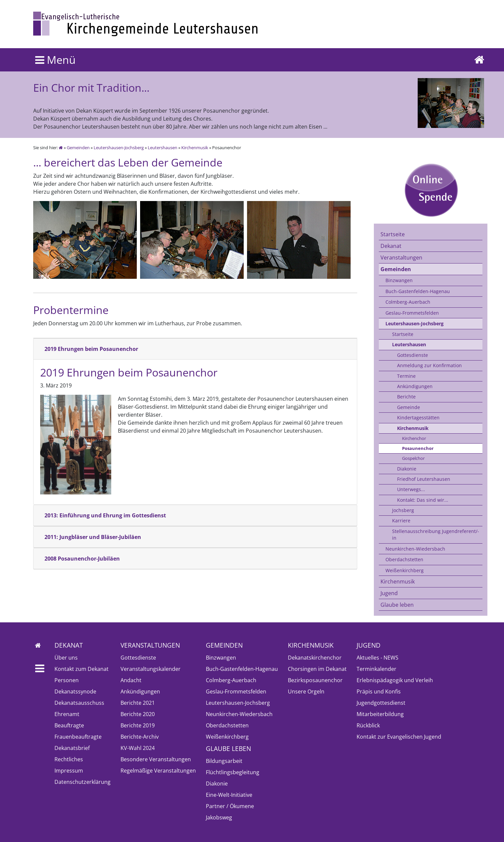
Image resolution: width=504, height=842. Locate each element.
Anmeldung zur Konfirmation (429, 365)
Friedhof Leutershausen (424, 479)
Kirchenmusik (195, 148)
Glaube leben (397, 605)
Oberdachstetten (404, 559)
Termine (406, 376)
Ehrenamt (67, 714)
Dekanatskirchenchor (315, 658)
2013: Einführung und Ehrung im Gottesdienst (105, 515)
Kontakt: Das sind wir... (423, 500)
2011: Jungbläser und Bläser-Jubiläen (93, 537)
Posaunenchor (418, 448)
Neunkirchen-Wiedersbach (415, 549)
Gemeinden (78, 148)
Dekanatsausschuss (79, 703)
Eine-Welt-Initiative (229, 795)
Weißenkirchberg (405, 570)
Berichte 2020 (138, 714)
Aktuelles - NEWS (378, 658)
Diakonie (407, 469)
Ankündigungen (415, 386)
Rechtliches (69, 759)
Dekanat (391, 246)
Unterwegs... (411, 489)
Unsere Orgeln (306, 691)
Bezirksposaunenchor (315, 680)
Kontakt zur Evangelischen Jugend (399, 737)
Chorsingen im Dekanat (317, 669)
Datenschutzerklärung (83, 782)
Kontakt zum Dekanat (82, 669)
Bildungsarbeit (224, 761)
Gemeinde (409, 407)
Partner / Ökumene (230, 806)
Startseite (393, 234)
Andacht (131, 680)
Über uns (66, 658)
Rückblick (368, 725)
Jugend (389, 593)
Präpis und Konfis (379, 691)
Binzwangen (399, 280)
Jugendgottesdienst (381, 703)
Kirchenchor (414, 438)
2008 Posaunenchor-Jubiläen (82, 559)
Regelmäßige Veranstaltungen (158, 771)
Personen (67, 680)
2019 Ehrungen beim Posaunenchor (91, 349)
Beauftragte (69, 725)
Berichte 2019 (138, 725)
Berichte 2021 (138, 703)
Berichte (406, 397)
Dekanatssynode (75, 691)
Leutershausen (163, 148)
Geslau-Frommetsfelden (412, 313)
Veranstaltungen (401, 258)
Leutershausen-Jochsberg (119, 148)
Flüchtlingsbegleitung (233, 772)
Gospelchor (413, 458)
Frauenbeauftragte (78, 737)
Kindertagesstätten (418, 418)
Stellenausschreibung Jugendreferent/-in (436, 534)
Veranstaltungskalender (151, 669)
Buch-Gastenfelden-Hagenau (418, 291)
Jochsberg (403, 510)
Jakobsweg (219, 817)
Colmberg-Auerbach (408, 302)
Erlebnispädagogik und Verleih (395, 680)
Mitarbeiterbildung (380, 714)
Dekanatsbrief (72, 748)
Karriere (401, 521)
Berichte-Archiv (140, 737)
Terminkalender (377, 669)
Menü (55, 60)
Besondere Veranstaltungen (156, 759)
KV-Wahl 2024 (138, 748)
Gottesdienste (413, 355)
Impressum (69, 771)
